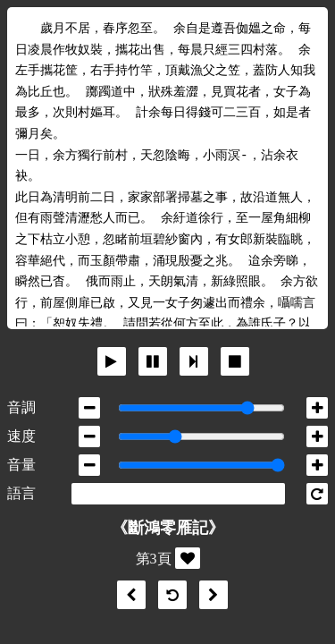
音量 (21, 465)
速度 (21, 436)
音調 (21, 407)
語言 (21, 493)
